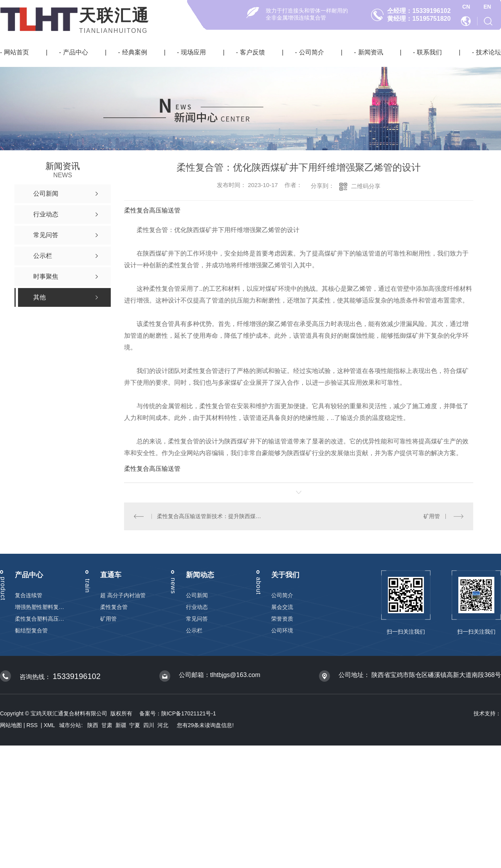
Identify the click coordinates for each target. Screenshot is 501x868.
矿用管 (432, 516)
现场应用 (193, 52)
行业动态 (197, 607)
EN (487, 7)
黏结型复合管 (31, 630)
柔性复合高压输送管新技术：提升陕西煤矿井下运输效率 (211, 516)
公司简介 (312, 52)
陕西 (93, 725)
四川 (149, 725)
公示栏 (194, 630)
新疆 (121, 725)
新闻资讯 (371, 52)
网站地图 (11, 725)
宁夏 (135, 725)
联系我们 (429, 52)
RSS (33, 725)
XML (50, 725)
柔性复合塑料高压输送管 (40, 619)
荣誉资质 (282, 619)
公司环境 (282, 630)
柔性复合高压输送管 (152, 210)
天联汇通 (114, 15)
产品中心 (76, 52)
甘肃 (107, 725)
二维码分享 (366, 186)
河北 (163, 725)
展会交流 (282, 607)
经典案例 (135, 52)
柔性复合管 (114, 607)
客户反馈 (252, 52)
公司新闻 (197, 595)
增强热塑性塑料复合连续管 (40, 607)
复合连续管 (29, 595)
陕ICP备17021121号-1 (189, 713)
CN (466, 7)
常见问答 (197, 619)
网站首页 (16, 52)
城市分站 (70, 725)
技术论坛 (488, 52)
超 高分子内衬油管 (123, 595)
